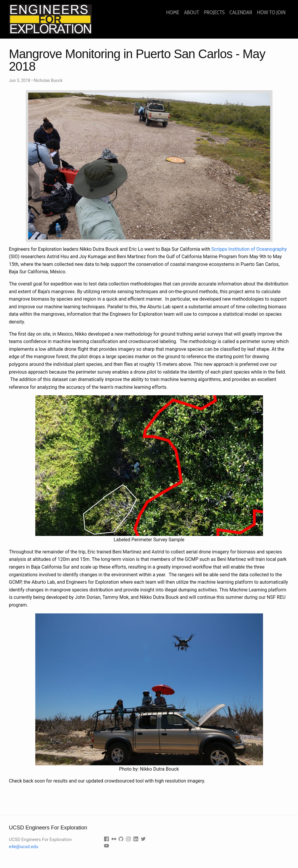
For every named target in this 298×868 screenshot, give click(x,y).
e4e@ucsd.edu (24, 847)
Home (173, 12)
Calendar (241, 12)
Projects (214, 12)
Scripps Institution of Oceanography (249, 249)
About (192, 12)
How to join (271, 12)
